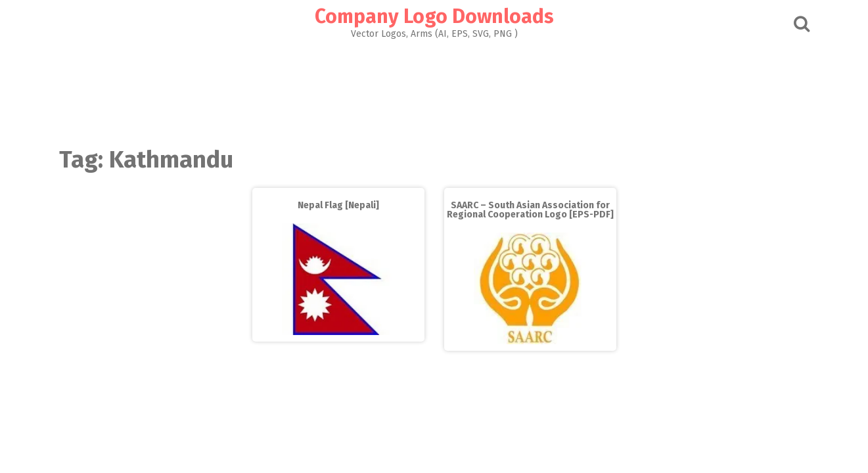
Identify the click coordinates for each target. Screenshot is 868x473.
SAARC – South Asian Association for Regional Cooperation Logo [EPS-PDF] (530, 210)
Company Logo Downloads (434, 16)
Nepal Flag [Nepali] (338, 205)
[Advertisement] (434, 89)
